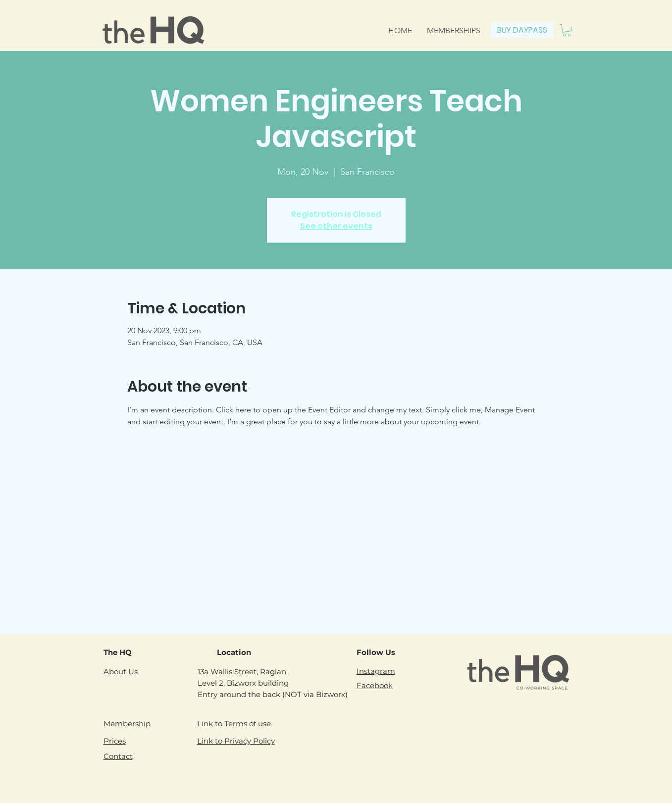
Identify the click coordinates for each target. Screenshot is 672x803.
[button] (567, 30)
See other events (336, 226)
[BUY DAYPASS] (522, 30)
